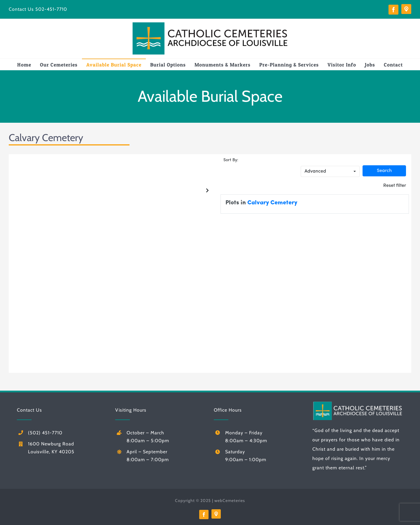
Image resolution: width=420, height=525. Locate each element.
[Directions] (406, 9)
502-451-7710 (51, 9)
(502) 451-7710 (45, 433)
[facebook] (393, 10)
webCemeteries (230, 501)
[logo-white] (358, 403)
